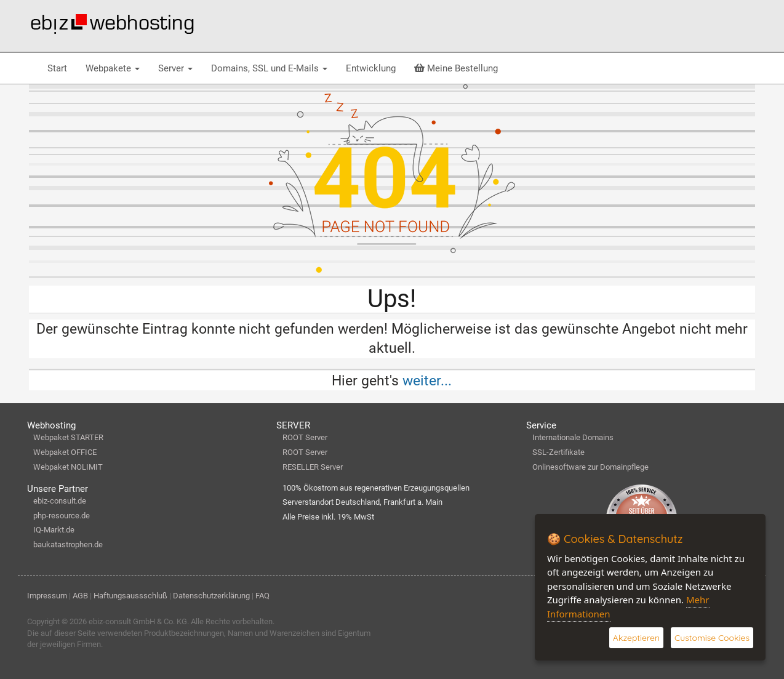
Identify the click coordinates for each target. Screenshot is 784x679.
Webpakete (113, 68)
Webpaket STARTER (68, 437)
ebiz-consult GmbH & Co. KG (138, 621)
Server (175, 68)
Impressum (47, 596)
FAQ (262, 596)
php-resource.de (62, 516)
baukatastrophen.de (68, 544)
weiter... (427, 380)
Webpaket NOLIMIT (68, 467)
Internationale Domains (573, 437)
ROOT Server (305, 437)
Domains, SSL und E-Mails (269, 68)
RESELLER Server (313, 467)
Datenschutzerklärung (211, 596)
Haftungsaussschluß (130, 596)
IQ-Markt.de (54, 530)
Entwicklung (371, 68)
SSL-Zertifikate (558, 452)
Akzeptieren (636, 638)
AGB (80, 596)
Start (57, 68)
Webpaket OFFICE (65, 452)
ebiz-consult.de (60, 501)
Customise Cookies (712, 638)
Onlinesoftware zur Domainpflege (590, 467)
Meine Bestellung (456, 68)
